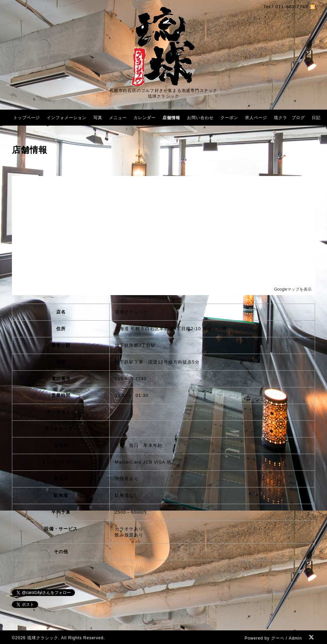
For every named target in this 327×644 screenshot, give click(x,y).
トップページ (27, 118)
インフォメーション (67, 118)
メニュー (118, 118)
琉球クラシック (43, 638)
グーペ (278, 638)
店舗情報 (171, 118)
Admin (295, 638)
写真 (98, 118)
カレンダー (145, 118)
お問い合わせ (200, 118)
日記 (316, 118)
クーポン (229, 118)
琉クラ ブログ (289, 118)
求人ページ (256, 118)
